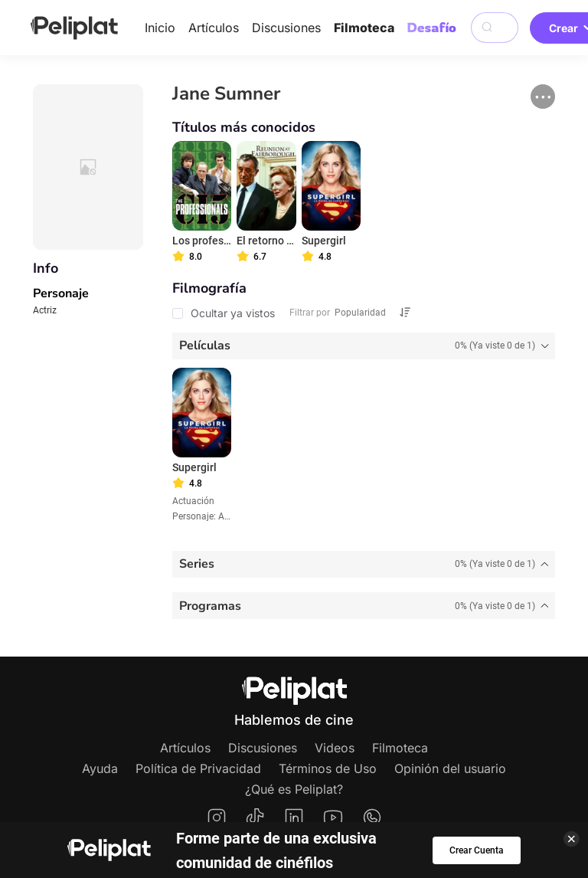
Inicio (160, 28)
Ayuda (100, 768)
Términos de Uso (328, 768)
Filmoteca (364, 28)
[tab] (364, 346)
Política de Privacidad (198, 768)
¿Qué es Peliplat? (294, 789)
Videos (335, 748)
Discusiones (286, 28)
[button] (543, 97)
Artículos (214, 28)
